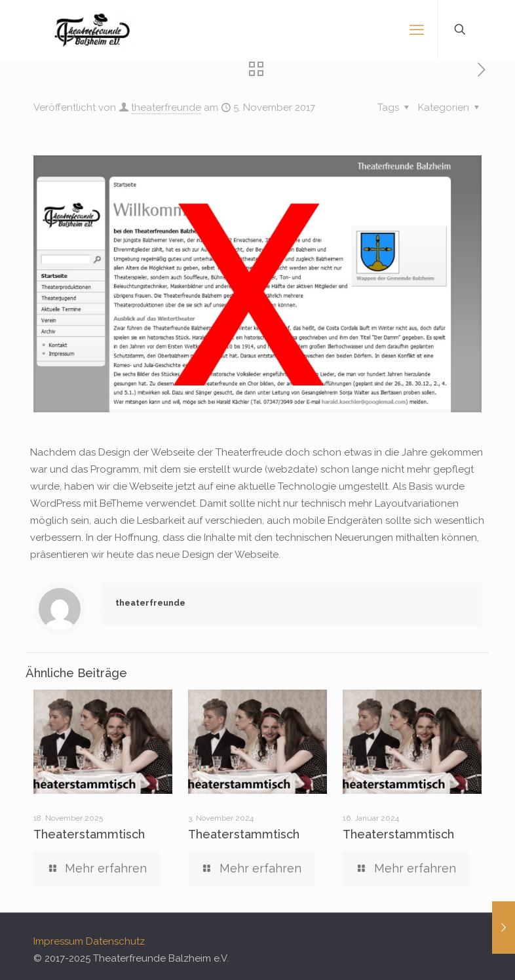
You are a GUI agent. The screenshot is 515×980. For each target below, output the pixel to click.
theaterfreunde (166, 108)
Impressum (58, 941)
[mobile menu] (417, 29)
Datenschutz (115, 941)
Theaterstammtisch (89, 834)
